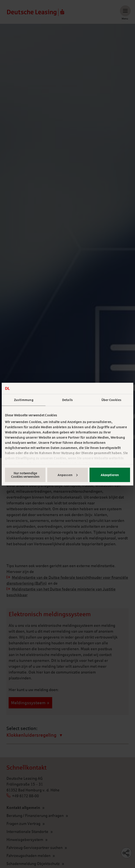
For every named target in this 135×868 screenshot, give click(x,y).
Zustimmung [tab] (24, 400)
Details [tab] (67, 400)
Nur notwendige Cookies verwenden (25, 475)
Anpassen (68, 475)
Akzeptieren (110, 475)
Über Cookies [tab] (111, 400)
